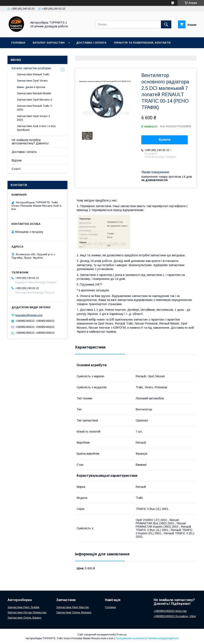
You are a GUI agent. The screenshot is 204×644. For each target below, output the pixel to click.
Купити (165, 140)
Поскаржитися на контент (130, 638)
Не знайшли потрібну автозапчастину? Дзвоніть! (30, 142)
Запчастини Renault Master (34, 93)
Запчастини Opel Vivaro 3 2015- (33, 118)
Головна (18, 43)
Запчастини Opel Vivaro (32, 81)
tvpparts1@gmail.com (29, 315)
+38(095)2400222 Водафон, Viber (175, 616)
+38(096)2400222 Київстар (170, 611)
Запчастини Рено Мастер (73, 607)
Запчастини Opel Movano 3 (34, 100)
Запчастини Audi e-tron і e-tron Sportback (36, 128)
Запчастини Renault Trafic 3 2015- (34, 108)
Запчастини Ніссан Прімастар (27, 612)
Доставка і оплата (91, 43)
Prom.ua (122, 635)
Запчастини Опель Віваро (24, 618)
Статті (16, 169)
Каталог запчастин (49, 43)
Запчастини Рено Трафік (23, 607)
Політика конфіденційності (163, 638)
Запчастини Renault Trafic (33, 74)
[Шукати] (166, 24)
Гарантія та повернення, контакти (142, 43)
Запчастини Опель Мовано (74, 612)
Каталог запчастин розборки (31, 68)
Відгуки (17, 160)
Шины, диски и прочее (31, 87)
